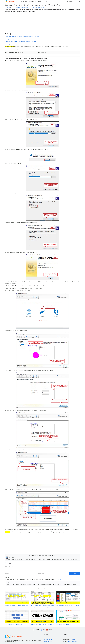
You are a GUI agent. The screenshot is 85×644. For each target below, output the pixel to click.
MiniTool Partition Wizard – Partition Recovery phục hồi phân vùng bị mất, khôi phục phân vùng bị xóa (42, 606)
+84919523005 (72, 639)
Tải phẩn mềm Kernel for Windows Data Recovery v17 (50, 55)
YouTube (50, 630)
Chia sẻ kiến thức (33, 1)
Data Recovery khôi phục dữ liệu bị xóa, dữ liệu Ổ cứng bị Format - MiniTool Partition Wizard (16, 606)
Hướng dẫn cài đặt (24, 1)
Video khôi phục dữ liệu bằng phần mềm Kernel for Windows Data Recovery (21, 44)
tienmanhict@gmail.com (72, 641)
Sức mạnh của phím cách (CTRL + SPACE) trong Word (42, 624)
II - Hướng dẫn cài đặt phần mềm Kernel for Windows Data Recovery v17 (20, 39)
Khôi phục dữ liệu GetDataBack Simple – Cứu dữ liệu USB (68, 606)
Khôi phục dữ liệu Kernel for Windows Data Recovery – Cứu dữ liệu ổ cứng (31, 7)
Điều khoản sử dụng (48, 639)
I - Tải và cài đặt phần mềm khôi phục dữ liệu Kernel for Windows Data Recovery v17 (23, 37)
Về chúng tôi (46, 637)
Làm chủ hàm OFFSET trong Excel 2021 (65, 625)
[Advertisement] (42, 23)
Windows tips (40, 1)
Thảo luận (59, 579)
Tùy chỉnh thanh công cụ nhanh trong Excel (14, 624)
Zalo (44, 630)
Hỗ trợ (46, 1)
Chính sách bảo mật (48, 641)
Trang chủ (7, 7)
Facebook (37, 630)
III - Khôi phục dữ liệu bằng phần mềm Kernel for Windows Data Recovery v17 (21, 41)
